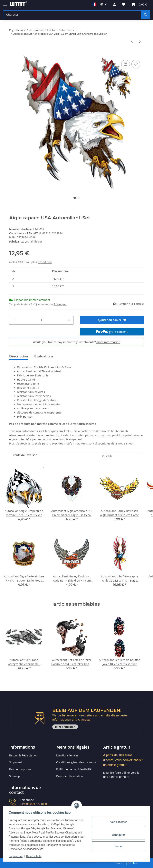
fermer (118, 846)
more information (108, 342)
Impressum (16, 856)
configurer (118, 835)
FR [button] (98, 4)
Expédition (45, 262)
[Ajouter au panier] (12, 53)
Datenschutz (35, 856)
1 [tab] (75, 198)
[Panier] (139, 4)
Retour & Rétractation (23, 755)
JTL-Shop (133, 863)
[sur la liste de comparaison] (126, 64)
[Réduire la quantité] (14, 320)
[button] (114, 4)
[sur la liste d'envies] (136, 64)
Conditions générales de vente (76, 762)
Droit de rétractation (70, 776)
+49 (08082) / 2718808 (34, 804)
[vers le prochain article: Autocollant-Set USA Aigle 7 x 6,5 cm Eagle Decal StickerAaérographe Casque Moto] (140, 42)
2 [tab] (79, 198)
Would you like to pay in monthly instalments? (77, 342)
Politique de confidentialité (74, 769)
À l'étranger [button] (60, 304)
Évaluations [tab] (44, 356)
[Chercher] (72, 15)
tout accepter (118, 822)
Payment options (20, 769)
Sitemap (15, 776)
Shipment (16, 762)
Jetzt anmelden (65, 727)
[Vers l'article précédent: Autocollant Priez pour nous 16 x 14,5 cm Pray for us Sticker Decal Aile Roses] (132, 42)
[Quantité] (41, 320)
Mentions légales (67, 755)
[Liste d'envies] (124, 4)
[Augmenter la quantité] (69, 320)
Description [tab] (19, 356)
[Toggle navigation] (5, 2)
